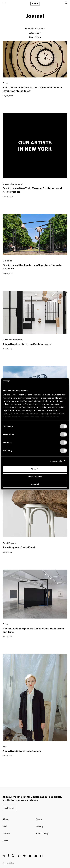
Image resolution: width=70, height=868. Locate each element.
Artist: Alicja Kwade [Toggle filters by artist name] (35, 29)
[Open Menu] (4, 3)
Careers (6, 834)
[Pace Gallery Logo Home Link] (35, 4)
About (6, 819)
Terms (39, 819)
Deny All (35, 484)
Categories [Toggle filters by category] (35, 33)
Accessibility (42, 834)
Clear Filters (35, 37)
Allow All (35, 469)
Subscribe (10, 808)
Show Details (56, 461)
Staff (5, 826)
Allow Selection (35, 477)
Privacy (40, 826)
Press (5, 841)
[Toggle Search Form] (66, 3)
